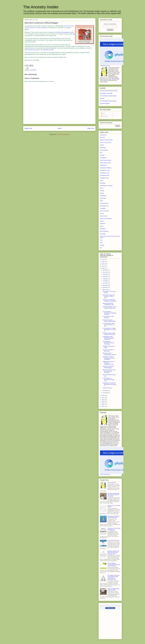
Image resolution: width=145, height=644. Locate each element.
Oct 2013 (105, 274)
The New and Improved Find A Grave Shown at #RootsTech (113, 495)
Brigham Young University (106, 140)
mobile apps (103, 198)
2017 (103, 260)
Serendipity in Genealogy (106, 93)
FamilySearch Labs (105, 170)
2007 (103, 406)
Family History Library (105, 163)
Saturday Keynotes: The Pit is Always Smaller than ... (109, 308)
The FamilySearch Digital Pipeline (108, 96)
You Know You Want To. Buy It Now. (109, 350)
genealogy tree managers (106, 186)
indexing (102, 191)
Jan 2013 (105, 393)
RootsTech (103, 224)
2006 (118, 79)
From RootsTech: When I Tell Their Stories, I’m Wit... (109, 325)
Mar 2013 (106, 290)
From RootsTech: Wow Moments (108, 317)
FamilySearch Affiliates (106, 168)
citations (102, 145)
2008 (103, 404)
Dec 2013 (106, 270)
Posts (103, 114)
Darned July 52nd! (107, 388)
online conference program (32, 50)
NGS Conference (43, 28)
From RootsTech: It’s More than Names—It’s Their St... (109, 330)
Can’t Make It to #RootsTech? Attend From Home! (108, 343)
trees (101, 240)
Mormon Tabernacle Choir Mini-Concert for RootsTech (109, 371)
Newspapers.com (104, 206)
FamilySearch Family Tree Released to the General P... (109, 384)
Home (60, 128)
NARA (101, 201)
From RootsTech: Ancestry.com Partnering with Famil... (109, 313)
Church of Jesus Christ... (106, 143)
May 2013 (106, 285)
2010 (103, 400)
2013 (103, 268)
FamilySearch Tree (105, 173)
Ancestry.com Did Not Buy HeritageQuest (114, 529)
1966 (113, 79)
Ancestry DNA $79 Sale (113, 540)
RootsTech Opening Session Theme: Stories (109, 321)
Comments (104, 116)
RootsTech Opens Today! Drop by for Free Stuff (109, 334)
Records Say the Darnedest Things (109, 91)
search (102, 226)
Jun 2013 (105, 283)
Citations (102, 98)
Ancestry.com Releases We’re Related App (113, 517)
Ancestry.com (103, 135)
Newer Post (28, 128)
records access (104, 216)
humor (102, 188)
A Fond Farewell (112, 483)
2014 (103, 266)
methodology (103, 196)
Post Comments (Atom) (63, 134)
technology (103, 234)
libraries (102, 193)
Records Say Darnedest (106, 219)
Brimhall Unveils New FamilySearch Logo (108, 304)
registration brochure (48, 50)
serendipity (103, 229)
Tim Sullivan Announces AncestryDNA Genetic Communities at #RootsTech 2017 (113, 577)
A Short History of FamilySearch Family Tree (109, 380)
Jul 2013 (105, 281)
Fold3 (101, 181)
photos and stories (104, 211)
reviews (102, 221)
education (102, 155)
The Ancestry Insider (41, 7)
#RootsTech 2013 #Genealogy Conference (109, 354)
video (101, 243)
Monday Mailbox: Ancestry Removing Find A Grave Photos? (114, 565)
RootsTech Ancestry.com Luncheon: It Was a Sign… (109, 296)
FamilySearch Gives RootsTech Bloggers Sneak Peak (108, 338)
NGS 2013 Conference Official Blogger (108, 367)
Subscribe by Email (105, 66)
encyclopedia (103, 158)
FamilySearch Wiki (105, 175)
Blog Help (102, 137)
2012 (103, 396)
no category (103, 208)
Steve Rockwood (104, 231)
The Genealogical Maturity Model (108, 101)
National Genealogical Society (65, 32)
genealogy (103, 183)
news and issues (104, 203)
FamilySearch (103, 165)
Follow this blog (110, 608)
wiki (101, 248)
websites (102, 245)
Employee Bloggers (105, 103)
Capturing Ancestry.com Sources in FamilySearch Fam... (109, 363)
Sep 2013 (106, 277)
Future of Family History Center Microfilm (113, 589)
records (102, 213)
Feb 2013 (106, 391)
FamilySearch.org (104, 178)
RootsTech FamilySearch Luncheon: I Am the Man (109, 300)
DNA (101, 153)
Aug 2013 (106, 279)
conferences (33, 70)
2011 (103, 398)
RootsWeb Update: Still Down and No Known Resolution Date (113, 553)
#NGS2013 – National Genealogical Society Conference (109, 358)
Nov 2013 (106, 272)
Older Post (91, 128)
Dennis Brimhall (104, 150)
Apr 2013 (105, 287)
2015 (103, 264)
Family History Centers (106, 160)
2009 (103, 402)
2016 (103, 262)
